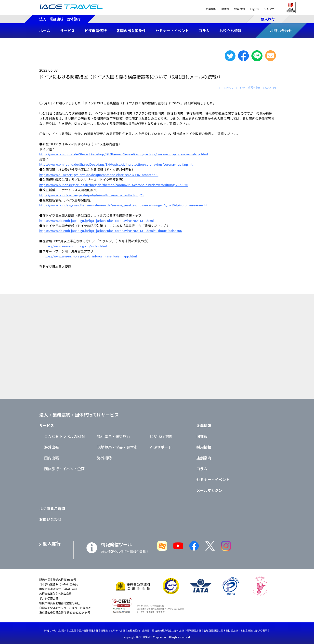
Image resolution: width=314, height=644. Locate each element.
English (255, 9)
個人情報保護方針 (88, 630)
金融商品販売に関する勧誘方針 (221, 630)
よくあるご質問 (52, 508)
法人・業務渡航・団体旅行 (60, 19)
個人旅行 (268, 19)
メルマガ (269, 9)
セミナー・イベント (213, 479)
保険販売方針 (194, 630)
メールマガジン (209, 490)
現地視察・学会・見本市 (117, 447)
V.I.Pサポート (161, 447)
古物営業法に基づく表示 (254, 630)
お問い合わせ (50, 519)
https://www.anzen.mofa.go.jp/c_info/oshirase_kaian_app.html (90, 256)
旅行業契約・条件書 (139, 630)
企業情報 (211, 9)
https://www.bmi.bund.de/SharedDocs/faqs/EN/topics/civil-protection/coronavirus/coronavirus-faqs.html (118, 164)
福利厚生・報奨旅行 (114, 436)
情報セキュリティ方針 (113, 630)
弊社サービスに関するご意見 (60, 630)
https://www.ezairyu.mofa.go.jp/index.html (75, 246)
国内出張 (52, 458)
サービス (47, 425)
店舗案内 (204, 458)
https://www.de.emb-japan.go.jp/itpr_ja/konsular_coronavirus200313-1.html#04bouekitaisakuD (111, 231)
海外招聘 (105, 458)
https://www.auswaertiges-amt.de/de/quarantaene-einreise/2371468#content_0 (99, 175)
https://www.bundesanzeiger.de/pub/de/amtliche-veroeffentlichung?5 (91, 195)
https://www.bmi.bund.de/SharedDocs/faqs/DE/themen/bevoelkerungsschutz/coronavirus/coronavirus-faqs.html (124, 154)
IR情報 (225, 9)
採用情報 (240, 9)
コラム (202, 469)
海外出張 (52, 447)
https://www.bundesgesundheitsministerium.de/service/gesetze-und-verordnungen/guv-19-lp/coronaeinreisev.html (125, 205)
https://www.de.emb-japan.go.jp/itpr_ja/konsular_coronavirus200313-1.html (97, 221)
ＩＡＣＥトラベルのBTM (65, 436)
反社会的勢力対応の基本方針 (168, 630)
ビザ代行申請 (161, 436)
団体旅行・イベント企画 (64, 469)
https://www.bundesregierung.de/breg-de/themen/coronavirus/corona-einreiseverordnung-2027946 (114, 185)
